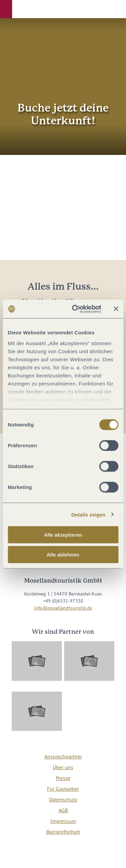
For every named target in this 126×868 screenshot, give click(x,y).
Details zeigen (88, 514)
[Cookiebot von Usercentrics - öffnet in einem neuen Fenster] (75, 309)
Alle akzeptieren (63, 535)
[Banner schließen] (116, 309)
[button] (6, 9)
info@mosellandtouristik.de (63, 608)
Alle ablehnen (63, 555)
